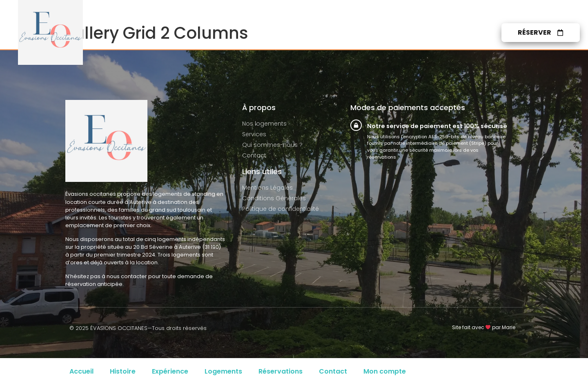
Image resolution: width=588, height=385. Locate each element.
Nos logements (297, 33)
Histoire (123, 371)
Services (358, 33)
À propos (408, 33)
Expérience (170, 371)
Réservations (281, 371)
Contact (458, 33)
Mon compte (385, 371)
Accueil (81, 371)
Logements (223, 371)
